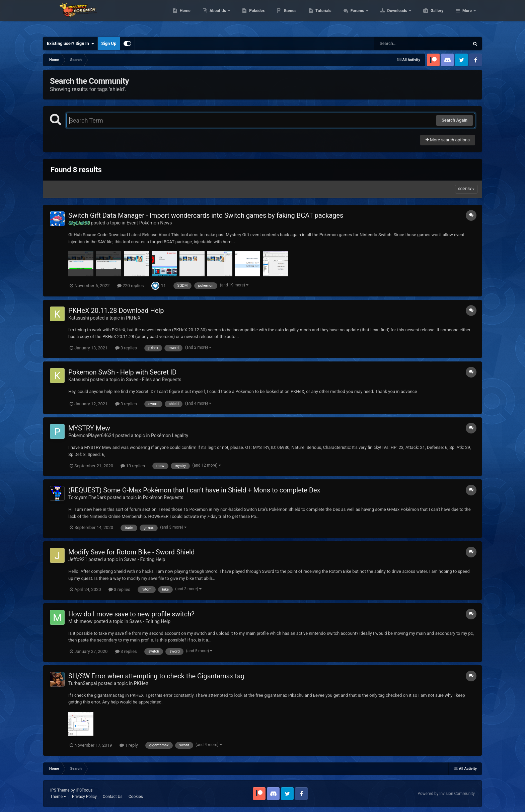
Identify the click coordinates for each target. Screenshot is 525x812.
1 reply (129, 745)
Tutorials (355, 17)
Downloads (429, 17)
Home (217, 17)
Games (322, 17)
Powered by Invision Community (446, 794)
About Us (250, 17)
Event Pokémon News (149, 223)
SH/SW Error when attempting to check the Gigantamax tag (156, 676)
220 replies (131, 286)
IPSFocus (84, 790)
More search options (448, 140)
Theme (58, 797)
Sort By (466, 189)
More (467, 17)
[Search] (405, 44)
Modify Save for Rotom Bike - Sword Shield (131, 552)
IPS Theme (60, 790)
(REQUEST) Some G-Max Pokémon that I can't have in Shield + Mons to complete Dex (194, 490)
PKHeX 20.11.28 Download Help (116, 311)
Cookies (136, 797)
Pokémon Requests (163, 497)
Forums (390, 17)
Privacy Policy (84, 797)
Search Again (455, 120)
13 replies (133, 466)
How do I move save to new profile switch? (131, 614)
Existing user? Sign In (70, 44)
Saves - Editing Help (145, 559)
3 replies (126, 348)
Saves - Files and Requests (154, 380)
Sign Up (109, 43)
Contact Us (113, 797)
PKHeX (133, 318)
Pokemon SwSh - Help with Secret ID (122, 372)
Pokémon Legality (170, 435)
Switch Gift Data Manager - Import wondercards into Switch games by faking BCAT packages (206, 215)
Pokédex (289, 17)
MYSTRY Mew (89, 428)
